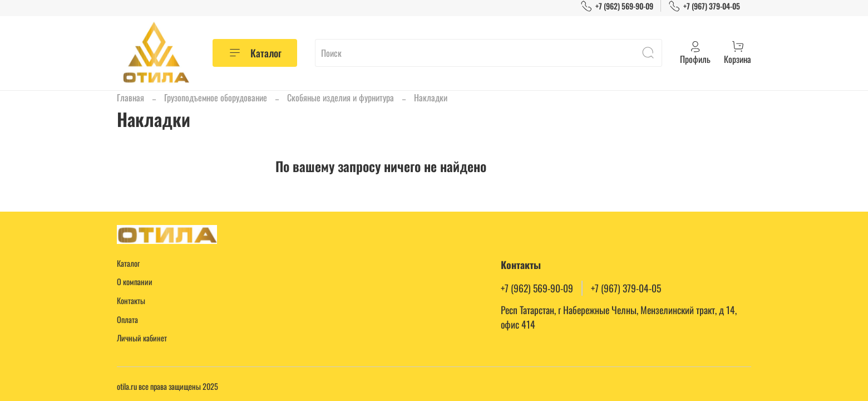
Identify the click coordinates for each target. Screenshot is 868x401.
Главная (130, 97)
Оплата (127, 319)
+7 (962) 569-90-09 (617, 6)
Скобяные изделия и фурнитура (341, 97)
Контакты (131, 300)
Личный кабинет (142, 338)
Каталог (255, 53)
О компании (135, 282)
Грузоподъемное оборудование (216, 97)
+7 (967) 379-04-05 (704, 6)
